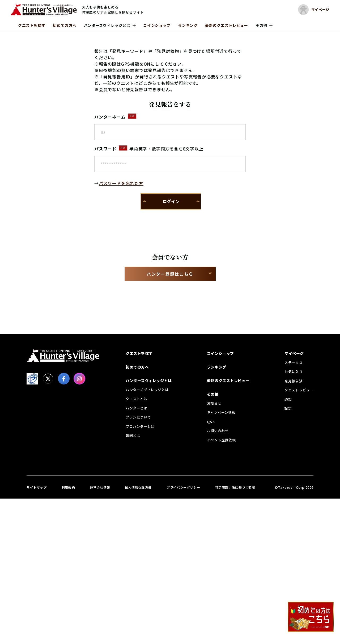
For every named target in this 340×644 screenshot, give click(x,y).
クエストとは (137, 399)
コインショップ (157, 25)
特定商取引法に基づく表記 (235, 487)
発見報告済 (294, 381)
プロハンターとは (140, 426)
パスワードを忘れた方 (121, 183)
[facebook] (64, 379)
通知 (288, 399)
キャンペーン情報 (221, 412)
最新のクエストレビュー (227, 25)
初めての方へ (65, 25)
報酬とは (133, 435)
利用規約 (68, 487)
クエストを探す (32, 25)
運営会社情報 (100, 487)
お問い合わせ (218, 431)
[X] (48, 379)
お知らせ (214, 403)
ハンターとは (137, 408)
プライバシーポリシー (183, 487)
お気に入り (294, 372)
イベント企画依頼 (221, 440)
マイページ (294, 353)
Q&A (211, 422)
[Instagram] (79, 379)
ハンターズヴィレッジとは (107, 25)
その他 (261, 25)
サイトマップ (37, 487)
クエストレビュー (299, 390)
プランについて (138, 417)
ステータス (294, 363)
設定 (288, 408)
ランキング (188, 25)
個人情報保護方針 (138, 487)
